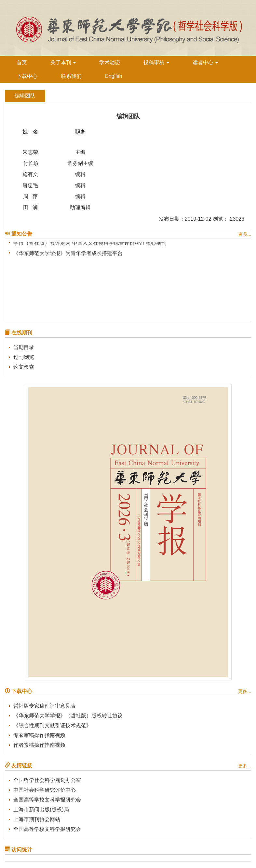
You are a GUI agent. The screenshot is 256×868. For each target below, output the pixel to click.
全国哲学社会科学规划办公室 (47, 780)
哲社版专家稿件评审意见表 (45, 706)
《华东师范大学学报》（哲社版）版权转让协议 (68, 716)
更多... (245, 234)
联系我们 (71, 76)
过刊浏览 (24, 357)
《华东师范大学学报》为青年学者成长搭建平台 (68, 254)
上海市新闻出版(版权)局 (41, 809)
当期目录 (24, 347)
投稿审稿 (156, 62)
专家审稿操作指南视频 (39, 735)
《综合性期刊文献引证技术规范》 (52, 725)
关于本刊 (63, 62)
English (114, 76)
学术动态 (110, 62)
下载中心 (27, 76)
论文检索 (24, 367)
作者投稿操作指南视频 (39, 745)
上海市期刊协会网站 (37, 819)
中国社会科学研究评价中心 (45, 790)
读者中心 (205, 62)
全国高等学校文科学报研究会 (47, 800)
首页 (22, 62)
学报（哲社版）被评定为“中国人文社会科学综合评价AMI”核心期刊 (90, 243)
